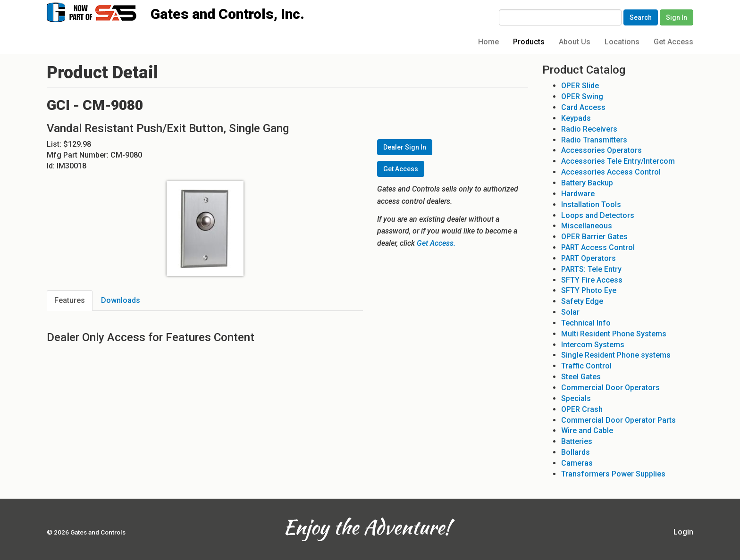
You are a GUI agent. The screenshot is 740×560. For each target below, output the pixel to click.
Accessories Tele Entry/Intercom (618, 161)
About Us (575, 42)
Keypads (576, 118)
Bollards (576, 452)
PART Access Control (598, 247)
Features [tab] (70, 300)
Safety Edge (582, 301)
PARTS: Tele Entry (591, 269)
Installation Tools (591, 205)
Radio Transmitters (594, 140)
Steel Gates (581, 377)
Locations (622, 42)
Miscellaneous (587, 226)
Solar (570, 312)
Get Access (673, 42)
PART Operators (589, 258)
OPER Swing (582, 96)
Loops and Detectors (598, 215)
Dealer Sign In (405, 147)
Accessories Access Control (611, 172)
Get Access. (436, 243)
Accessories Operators (601, 150)
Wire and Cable (587, 430)
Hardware (578, 194)
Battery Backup (587, 183)
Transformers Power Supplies (613, 474)
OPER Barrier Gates (594, 237)
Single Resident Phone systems (616, 355)
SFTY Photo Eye (589, 290)
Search (641, 17)
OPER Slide (580, 86)
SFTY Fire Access (592, 280)
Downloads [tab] (121, 300)
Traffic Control (586, 366)
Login (683, 532)
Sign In (677, 17)
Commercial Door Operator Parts (618, 420)
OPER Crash (582, 409)
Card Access (583, 107)
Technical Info (586, 323)
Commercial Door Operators (610, 388)
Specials (576, 398)
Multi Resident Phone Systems (614, 334)
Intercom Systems (593, 345)
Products (529, 42)
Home (488, 42)
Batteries (577, 441)
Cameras (577, 463)
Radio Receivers (589, 129)
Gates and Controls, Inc (101, 12)
